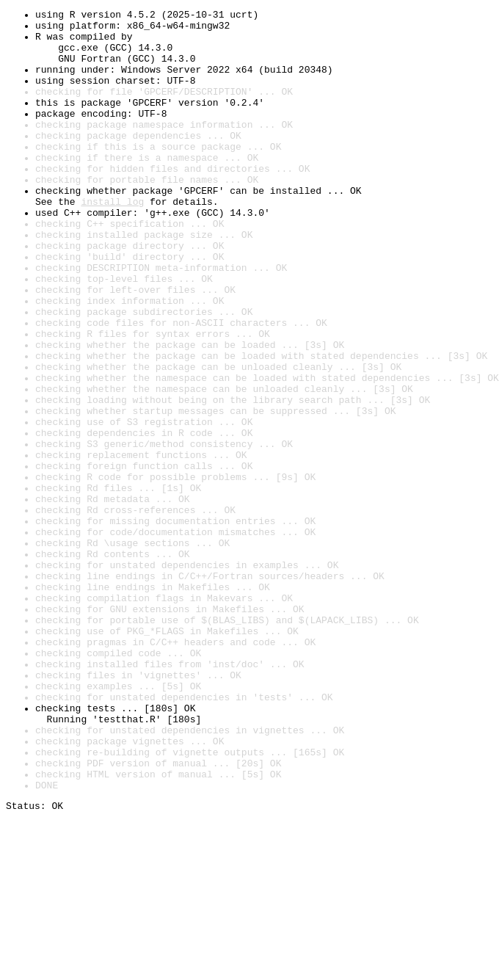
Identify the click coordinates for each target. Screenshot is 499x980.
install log (112, 241)
